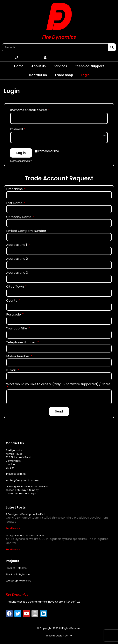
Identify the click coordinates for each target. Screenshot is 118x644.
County (12, 301)
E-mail (12, 371)
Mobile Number (18, 357)
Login (85, 75)
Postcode (14, 315)
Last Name (15, 203)
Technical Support (89, 66)
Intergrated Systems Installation (25, 536)
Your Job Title (17, 329)
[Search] (112, 47)
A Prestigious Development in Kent (26, 514)
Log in (21, 153)
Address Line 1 (17, 245)
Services (60, 66)
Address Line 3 (17, 273)
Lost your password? (21, 161)
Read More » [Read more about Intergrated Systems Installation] (13, 549)
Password (23, 129)
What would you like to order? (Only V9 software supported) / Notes (58, 385)
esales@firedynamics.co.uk (22, 480)
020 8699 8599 (17, 474)
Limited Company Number (26, 231)
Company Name (19, 217)
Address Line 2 (17, 259)
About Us (38, 66)
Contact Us (38, 75)
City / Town (15, 287)
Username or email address (36, 110)
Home (19, 66)
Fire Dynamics (59, 37)
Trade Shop (64, 75)
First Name (15, 189)
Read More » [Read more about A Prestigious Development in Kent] (13, 528)
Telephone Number (21, 343)
